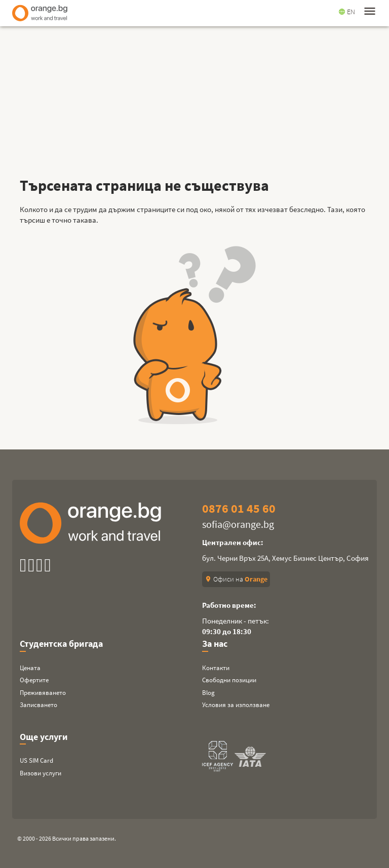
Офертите (34, 680)
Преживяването (43, 693)
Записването (38, 705)
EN (347, 12)
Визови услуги (41, 773)
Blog (208, 693)
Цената (30, 668)
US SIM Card (36, 760)
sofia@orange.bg (238, 524)
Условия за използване (236, 705)
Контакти (216, 668)
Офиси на (236, 579)
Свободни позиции (229, 680)
